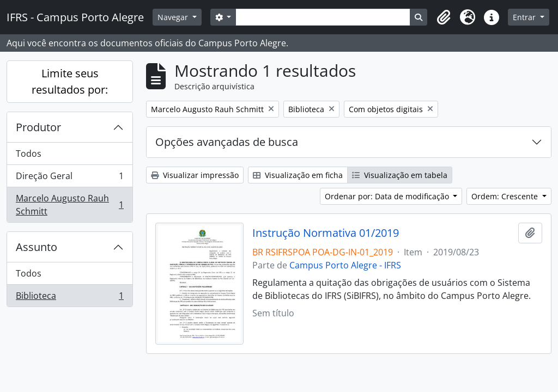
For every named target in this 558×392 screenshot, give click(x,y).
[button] (444, 17)
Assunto (37, 247)
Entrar (525, 17)
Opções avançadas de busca (227, 142)
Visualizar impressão (195, 175)
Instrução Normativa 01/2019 (326, 233)
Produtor (38, 127)
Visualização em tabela (400, 175)
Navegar (174, 17)
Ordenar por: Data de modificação (388, 196)
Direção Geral (69, 178)
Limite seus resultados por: (70, 81)
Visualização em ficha (298, 175)
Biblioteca (69, 298)
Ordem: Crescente (506, 196)
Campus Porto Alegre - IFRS (345, 265)
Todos (29, 154)
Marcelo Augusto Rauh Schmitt (69, 205)
